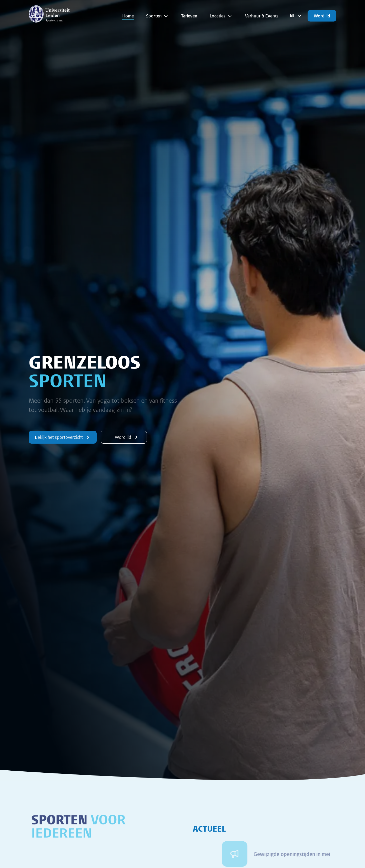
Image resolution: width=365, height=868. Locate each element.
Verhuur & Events (262, 16)
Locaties (221, 16)
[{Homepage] (49, 14)
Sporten (158, 16)
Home (128, 16)
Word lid (322, 16)
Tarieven (189, 16)
